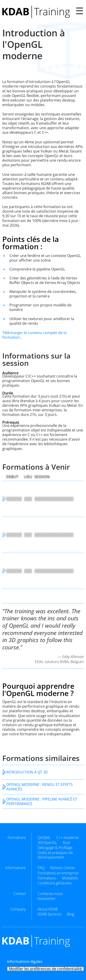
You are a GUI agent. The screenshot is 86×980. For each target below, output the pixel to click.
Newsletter (47, 899)
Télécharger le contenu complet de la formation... (34, 335)
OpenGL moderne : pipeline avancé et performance (42, 801)
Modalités (70, 878)
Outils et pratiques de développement (55, 855)
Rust (66, 843)
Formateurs (47, 878)
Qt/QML (44, 838)
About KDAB (48, 909)
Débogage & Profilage (55, 848)
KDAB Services (49, 914)
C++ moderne (67, 838)
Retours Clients (62, 868)
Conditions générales (55, 883)
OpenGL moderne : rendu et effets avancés (39, 787)
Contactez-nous (50, 894)
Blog (71, 914)
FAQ (41, 868)
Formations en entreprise (58, 873)
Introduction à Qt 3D (27, 772)
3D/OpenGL (47, 843)
